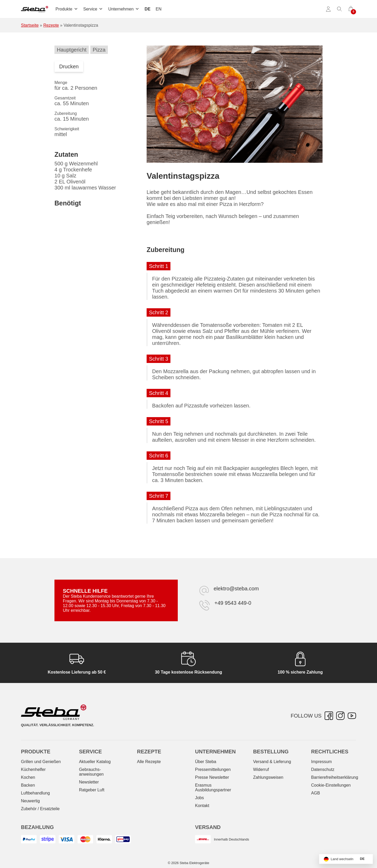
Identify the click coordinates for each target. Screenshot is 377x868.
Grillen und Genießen (41, 762)
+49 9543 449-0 (233, 603)
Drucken (69, 66)
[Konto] (328, 9)
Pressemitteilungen (213, 769)
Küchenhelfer (33, 769)
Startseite (30, 25)
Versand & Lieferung (272, 762)
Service (93, 9)
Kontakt (202, 806)
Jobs (199, 798)
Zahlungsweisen (268, 777)
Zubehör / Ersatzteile (40, 809)
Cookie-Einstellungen (331, 785)
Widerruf (261, 769)
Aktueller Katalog (95, 762)
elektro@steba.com (236, 589)
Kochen (28, 777)
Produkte (67, 9)
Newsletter (89, 782)
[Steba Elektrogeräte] (35, 9)
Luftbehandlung (35, 793)
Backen (28, 785)
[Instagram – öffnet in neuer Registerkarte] (340, 716)
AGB (315, 793)
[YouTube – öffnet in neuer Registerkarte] (352, 716)
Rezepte (51, 25)
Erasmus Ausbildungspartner (213, 788)
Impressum (321, 762)
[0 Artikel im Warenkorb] (351, 9)
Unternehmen (124, 9)
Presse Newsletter (212, 777)
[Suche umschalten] (340, 9)
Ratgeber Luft (92, 790)
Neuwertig (30, 801)
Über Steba (206, 762)
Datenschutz (323, 769)
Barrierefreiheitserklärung (335, 777)
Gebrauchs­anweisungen (91, 772)
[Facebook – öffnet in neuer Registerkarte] (329, 716)
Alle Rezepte (149, 762)
